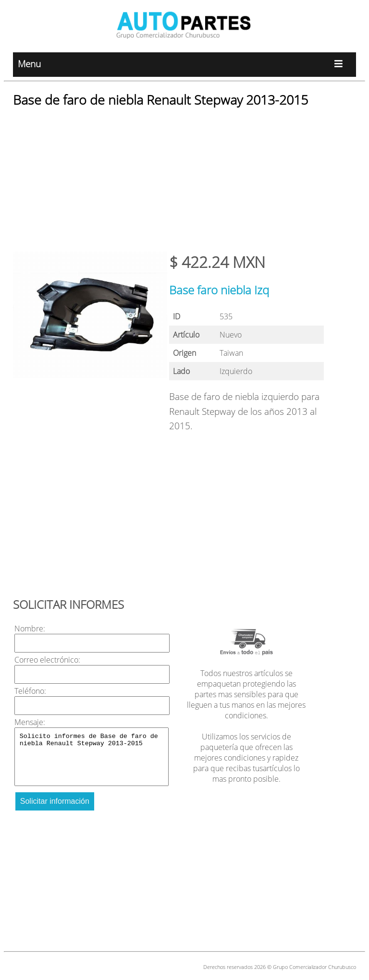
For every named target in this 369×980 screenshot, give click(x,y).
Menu (184, 65)
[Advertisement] (184, 184)
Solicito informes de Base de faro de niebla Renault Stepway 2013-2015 (92, 757)
